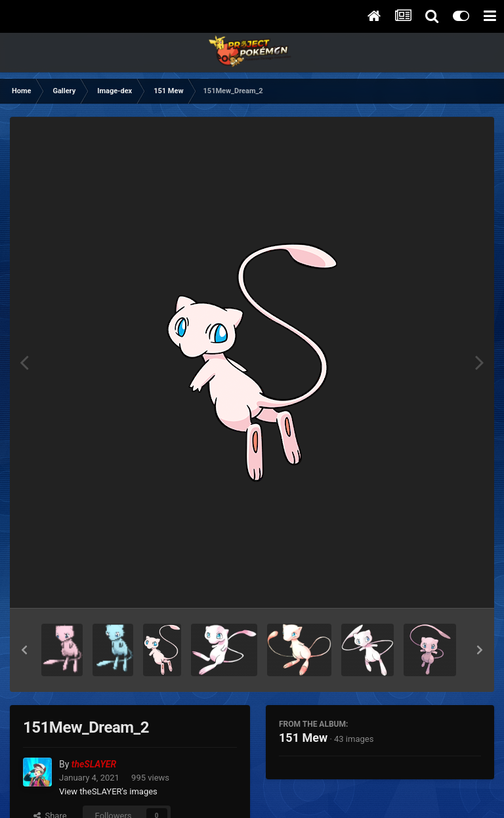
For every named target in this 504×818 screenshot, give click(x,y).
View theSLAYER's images (108, 791)
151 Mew (303, 738)
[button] (24, 650)
